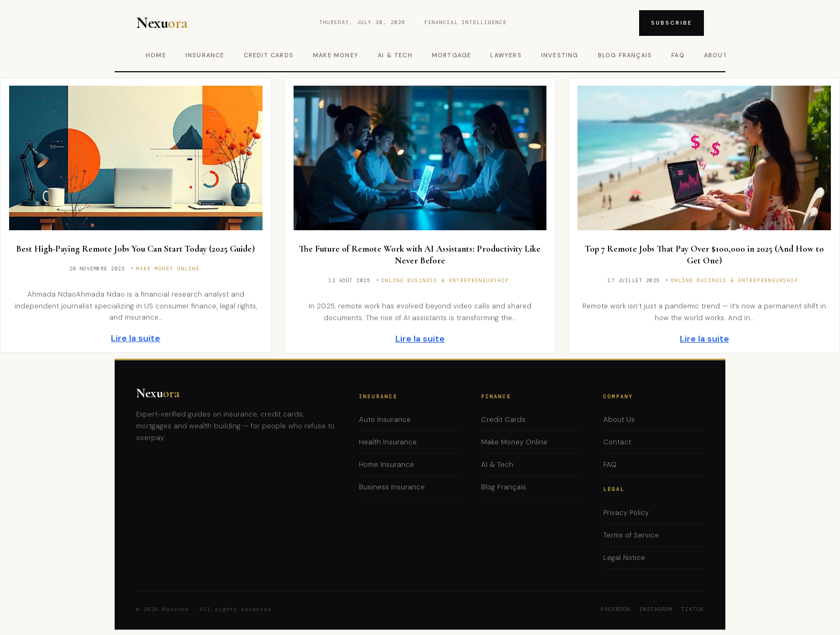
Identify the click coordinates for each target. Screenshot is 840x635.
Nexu (158, 393)
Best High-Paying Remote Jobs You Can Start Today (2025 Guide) (136, 249)
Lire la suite (136, 338)
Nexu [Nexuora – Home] (163, 23)
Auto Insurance (385, 419)
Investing (560, 55)
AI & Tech (395, 55)
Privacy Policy (626, 513)
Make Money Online (168, 269)
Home (156, 55)
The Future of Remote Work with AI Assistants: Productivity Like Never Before (420, 255)
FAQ (678, 55)
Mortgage (452, 55)
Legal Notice (624, 558)
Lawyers (506, 55)
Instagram (656, 609)
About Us (619, 419)
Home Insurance (387, 464)
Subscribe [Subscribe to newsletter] (672, 23)
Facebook (616, 609)
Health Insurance (388, 442)
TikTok (693, 609)
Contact (617, 442)
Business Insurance (392, 487)
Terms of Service (631, 535)
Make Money (336, 55)
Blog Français (625, 55)
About (716, 55)
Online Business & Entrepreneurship (445, 281)
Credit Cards (269, 55)
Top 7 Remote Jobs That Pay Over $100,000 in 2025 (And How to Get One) (704, 255)
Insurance (205, 55)
